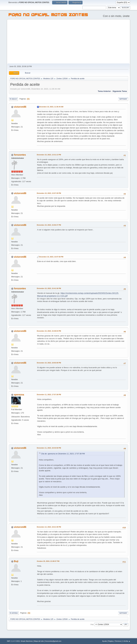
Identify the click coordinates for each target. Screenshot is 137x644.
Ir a (92, 624)
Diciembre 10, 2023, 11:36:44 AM (51, 107)
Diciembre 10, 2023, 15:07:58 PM (51, 257)
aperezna (19, 395)
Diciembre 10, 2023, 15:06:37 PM (49, 225)
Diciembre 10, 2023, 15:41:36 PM (49, 288)
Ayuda (104, 641)
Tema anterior (104, 91)
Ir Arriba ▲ (126, 641)
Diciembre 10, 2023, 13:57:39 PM (49, 193)
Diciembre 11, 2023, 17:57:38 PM (49, 395)
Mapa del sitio (39, 641)
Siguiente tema (120, 91)
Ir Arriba (14, 613)
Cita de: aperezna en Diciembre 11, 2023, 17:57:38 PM (63, 454)
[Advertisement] (68, 42)
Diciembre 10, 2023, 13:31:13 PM (49, 155)
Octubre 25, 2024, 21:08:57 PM (48, 561)
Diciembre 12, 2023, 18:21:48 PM (49, 527)
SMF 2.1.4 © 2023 (13, 641)
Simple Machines (27, 641)
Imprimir (123, 99)
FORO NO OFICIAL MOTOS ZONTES (48, 15)
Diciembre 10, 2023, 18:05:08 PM (49, 363)
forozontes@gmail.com (53, 641)
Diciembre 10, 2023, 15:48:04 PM (49, 331)
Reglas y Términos (115, 641)
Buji (16, 561)
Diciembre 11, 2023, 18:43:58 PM (49, 448)
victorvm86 (20, 107)
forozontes (20, 155)
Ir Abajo (13, 99)
